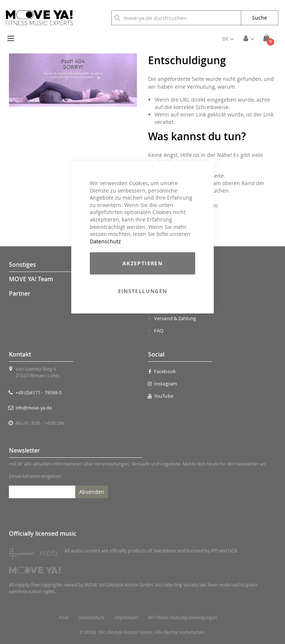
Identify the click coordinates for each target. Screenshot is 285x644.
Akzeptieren (142, 263)
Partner (20, 293)
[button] (228, 39)
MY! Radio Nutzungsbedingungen (183, 617)
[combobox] (176, 18)
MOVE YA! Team (31, 279)
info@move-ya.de (34, 408)
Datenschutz (105, 241)
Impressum (127, 617)
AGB (64, 617)
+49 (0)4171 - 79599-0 (39, 392)
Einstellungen (143, 291)
